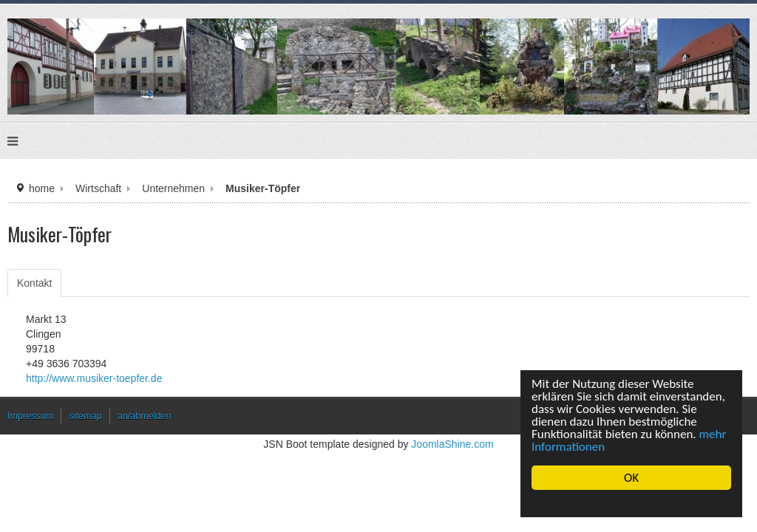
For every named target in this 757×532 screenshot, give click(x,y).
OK (631, 478)
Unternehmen (181, 207)
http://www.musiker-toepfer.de (116, 400)
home (57, 207)
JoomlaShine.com (447, 470)
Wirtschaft (111, 207)
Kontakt (60, 305)
